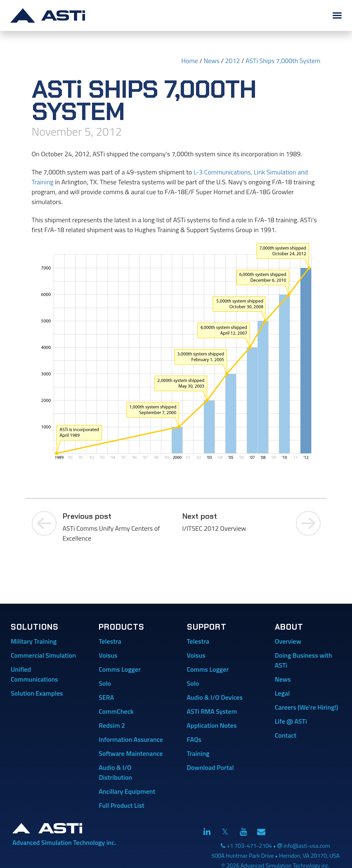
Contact (286, 735)
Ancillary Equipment (127, 791)
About (289, 627)
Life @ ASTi (291, 721)
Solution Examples (37, 693)
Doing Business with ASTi (304, 660)
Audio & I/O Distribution (115, 772)
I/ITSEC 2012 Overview (236, 522)
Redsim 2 (112, 725)
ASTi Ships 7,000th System (283, 61)
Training (198, 753)
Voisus (108, 655)
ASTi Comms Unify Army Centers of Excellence (116, 527)
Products (122, 627)
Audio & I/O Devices (215, 697)
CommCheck (116, 711)
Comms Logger (120, 669)
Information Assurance (131, 739)
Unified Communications (34, 674)
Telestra (110, 641)
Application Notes (212, 725)
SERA (106, 697)
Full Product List (122, 805)
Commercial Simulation (43, 655)
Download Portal (210, 767)
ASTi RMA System (212, 711)
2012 (233, 61)
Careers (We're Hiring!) (307, 707)
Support (207, 627)
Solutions (35, 627)
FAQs (194, 739)
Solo (105, 683)
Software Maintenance (131, 753)
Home (190, 61)
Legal (282, 693)
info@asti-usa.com (307, 846)
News (212, 61)
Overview (288, 641)
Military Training (34, 641)
